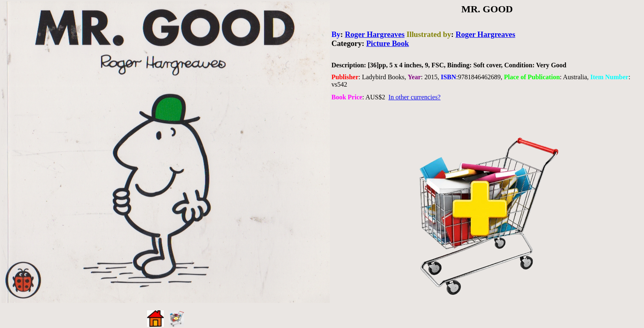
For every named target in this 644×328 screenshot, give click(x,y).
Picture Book (388, 43)
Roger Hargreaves (375, 34)
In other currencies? (415, 97)
